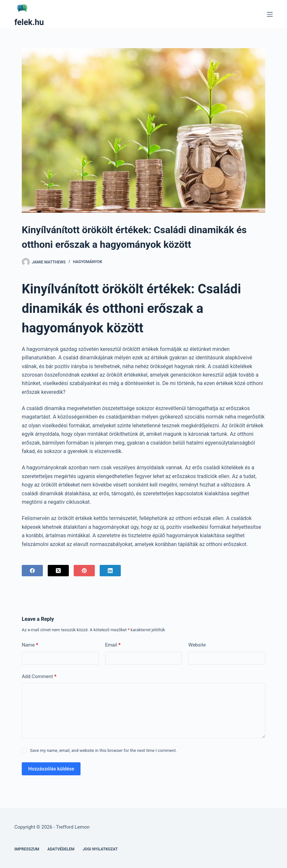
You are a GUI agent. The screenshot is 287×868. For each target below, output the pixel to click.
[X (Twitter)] (58, 571)
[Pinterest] (84, 571)
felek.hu (29, 22)
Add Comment (39, 677)
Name (30, 645)
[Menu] (270, 14)
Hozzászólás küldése (51, 769)
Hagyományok (88, 262)
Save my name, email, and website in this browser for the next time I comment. (103, 750)
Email (113, 645)
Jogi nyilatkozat (100, 849)
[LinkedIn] (110, 571)
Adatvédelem (61, 849)
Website (197, 645)
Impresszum (27, 849)
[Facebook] (32, 571)
